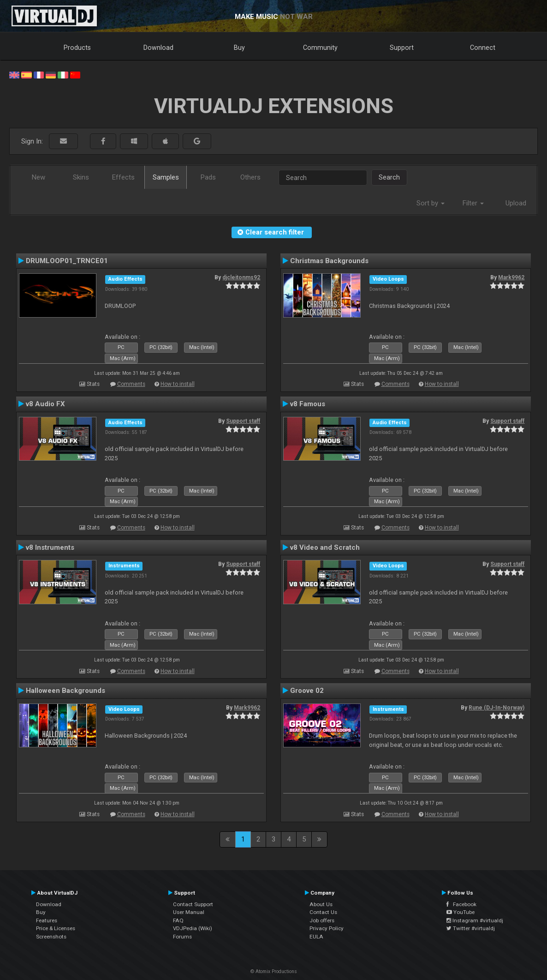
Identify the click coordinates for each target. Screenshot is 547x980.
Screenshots (51, 937)
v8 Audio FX (45, 404)
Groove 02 (307, 691)
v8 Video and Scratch (325, 547)
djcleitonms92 (241, 277)
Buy (239, 48)
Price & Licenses (56, 928)
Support (402, 48)
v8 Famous (308, 404)
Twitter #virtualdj (471, 928)
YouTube (461, 912)
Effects (123, 177)
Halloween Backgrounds (65, 691)
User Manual (189, 912)
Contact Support (193, 904)
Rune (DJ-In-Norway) (496, 708)
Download (158, 48)
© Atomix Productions (274, 971)
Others (250, 177)
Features (47, 920)
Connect (483, 48)
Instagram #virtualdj (475, 920)
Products (77, 48)
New (39, 177)
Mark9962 (511, 277)
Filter (473, 203)
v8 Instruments (50, 547)
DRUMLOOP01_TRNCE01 (67, 261)
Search (389, 177)
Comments (131, 384)
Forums (182, 937)
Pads (208, 177)
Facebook (461, 904)
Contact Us (323, 912)
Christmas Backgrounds (329, 261)
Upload (516, 203)
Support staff (243, 421)
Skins (81, 177)
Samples (166, 177)
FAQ (178, 920)
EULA (316, 937)
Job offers (322, 920)
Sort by (431, 203)
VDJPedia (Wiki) (193, 928)
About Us (321, 904)
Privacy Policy (327, 928)
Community (320, 48)
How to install (178, 384)
